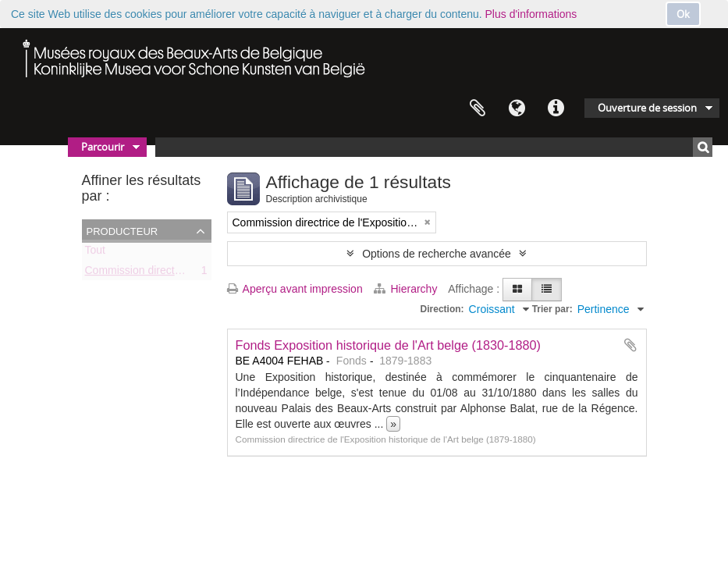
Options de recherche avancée (437, 254)
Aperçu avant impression (295, 289)
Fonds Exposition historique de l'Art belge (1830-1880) (389, 345)
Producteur (123, 230)
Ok (683, 14)
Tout (95, 253)
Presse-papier (478, 108)
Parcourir (103, 147)
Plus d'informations (531, 14)
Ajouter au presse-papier (630, 345)
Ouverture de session (647, 108)
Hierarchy (407, 289)
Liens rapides (556, 108)
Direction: (442, 309)
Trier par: (552, 309)
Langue (517, 108)
